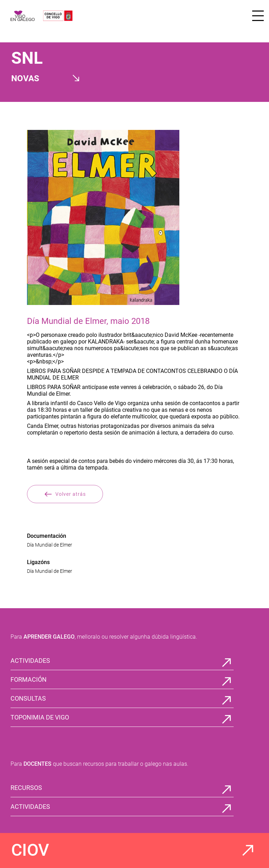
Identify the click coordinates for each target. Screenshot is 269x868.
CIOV (30, 850)
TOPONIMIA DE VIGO (40, 717)
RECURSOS (26, 788)
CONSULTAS (28, 698)
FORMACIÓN (29, 679)
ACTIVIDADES (30, 661)
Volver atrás (65, 494)
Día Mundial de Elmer (50, 545)
